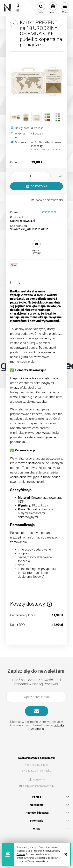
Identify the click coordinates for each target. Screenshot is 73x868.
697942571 (39, 780)
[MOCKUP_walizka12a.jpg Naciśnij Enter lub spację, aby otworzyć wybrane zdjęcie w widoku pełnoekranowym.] (36, 82)
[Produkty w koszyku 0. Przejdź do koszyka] (53, 8)
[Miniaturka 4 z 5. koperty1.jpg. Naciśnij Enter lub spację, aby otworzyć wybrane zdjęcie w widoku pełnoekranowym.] (47, 117)
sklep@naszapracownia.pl (38, 786)
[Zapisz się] (37, 711)
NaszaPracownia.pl (23, 221)
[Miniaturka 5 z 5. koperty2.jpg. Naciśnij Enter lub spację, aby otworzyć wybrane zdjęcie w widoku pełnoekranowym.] (58, 117)
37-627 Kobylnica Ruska (37, 771)
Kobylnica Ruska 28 (37, 765)
